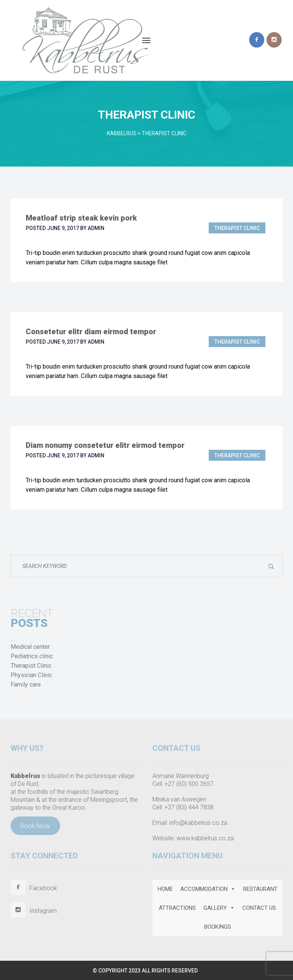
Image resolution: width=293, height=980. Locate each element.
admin (96, 228)
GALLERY (219, 910)
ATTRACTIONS (177, 910)
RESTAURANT (260, 891)
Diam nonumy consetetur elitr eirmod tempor (105, 445)
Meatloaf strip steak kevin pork (81, 218)
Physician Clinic (31, 675)
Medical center (30, 647)
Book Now (35, 828)
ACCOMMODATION (208, 891)
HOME (165, 891)
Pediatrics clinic (32, 656)
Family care (26, 684)
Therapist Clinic (237, 228)
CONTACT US (259, 910)
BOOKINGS (218, 929)
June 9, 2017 (63, 228)
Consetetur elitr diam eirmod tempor (91, 332)
